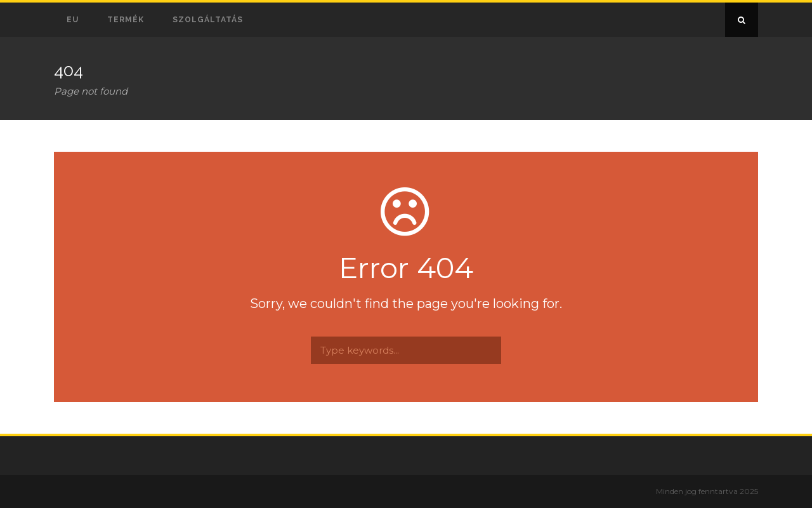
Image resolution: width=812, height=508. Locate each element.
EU (73, 20)
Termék (126, 20)
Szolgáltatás (208, 20)
